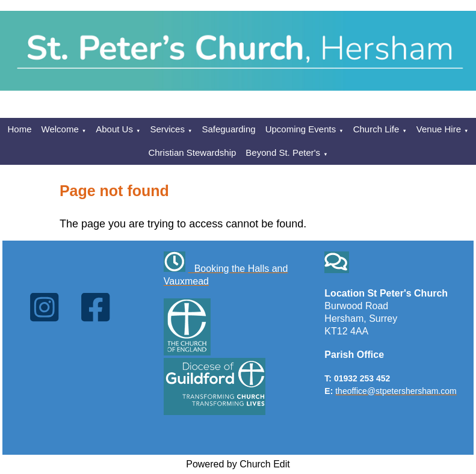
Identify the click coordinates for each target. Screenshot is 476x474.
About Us (114, 129)
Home (20, 129)
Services (167, 129)
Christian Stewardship (192, 152)
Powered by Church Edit (238, 464)
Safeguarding (228, 129)
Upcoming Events (301, 129)
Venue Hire (439, 129)
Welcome (60, 129)
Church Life (376, 129)
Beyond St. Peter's (283, 152)
